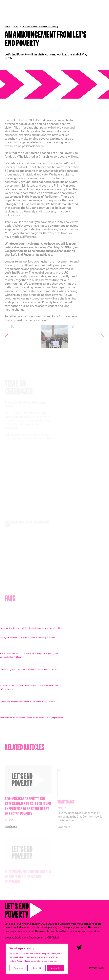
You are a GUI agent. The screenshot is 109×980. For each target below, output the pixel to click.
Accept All (56, 968)
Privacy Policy (97, 968)
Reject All (37, 968)
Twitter (79, 948)
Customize (19, 968)
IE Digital (53, 937)
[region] (37, 959)
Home (7, 26)
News (16, 26)
